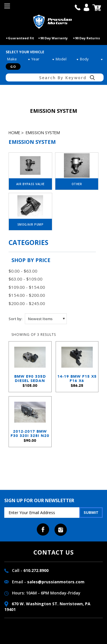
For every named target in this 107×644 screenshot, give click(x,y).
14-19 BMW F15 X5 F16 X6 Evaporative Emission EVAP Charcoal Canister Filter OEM (77, 380)
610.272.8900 (36, 570)
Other (77, 184)
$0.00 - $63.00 (23, 271)
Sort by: (15, 319)
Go (13, 67)
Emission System (43, 133)
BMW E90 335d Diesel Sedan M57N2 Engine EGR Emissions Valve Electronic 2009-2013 (30, 380)
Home (14, 133)
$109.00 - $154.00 (27, 287)
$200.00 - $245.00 (27, 303)
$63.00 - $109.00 (26, 279)
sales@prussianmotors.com (56, 582)
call (78, 7)
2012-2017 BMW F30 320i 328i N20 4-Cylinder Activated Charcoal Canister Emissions (30, 435)
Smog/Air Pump (31, 224)
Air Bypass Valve (30, 184)
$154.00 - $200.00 (27, 295)
